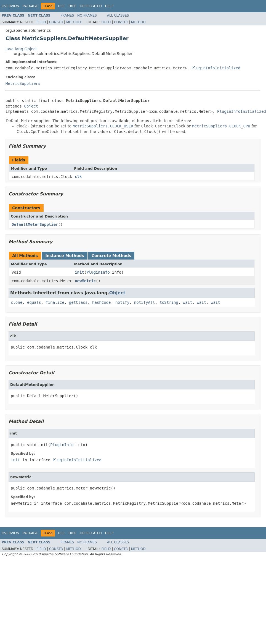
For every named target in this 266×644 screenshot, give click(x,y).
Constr (56, 22)
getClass (78, 302)
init (79, 272)
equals (34, 302)
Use (61, 6)
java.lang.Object (21, 49)
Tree (72, 6)
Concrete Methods (111, 256)
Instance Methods (65, 256)
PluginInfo (98, 272)
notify (122, 302)
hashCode (101, 302)
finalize (55, 302)
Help (109, 6)
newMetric (85, 281)
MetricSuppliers (23, 83)
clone (17, 302)
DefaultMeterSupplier (35, 224)
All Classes (118, 15)
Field (41, 22)
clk (78, 177)
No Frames (87, 15)
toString (169, 302)
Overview (10, 6)
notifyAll (145, 302)
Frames (67, 15)
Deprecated (91, 6)
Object (31, 106)
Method (74, 22)
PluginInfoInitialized (216, 68)
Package (30, 6)
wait (188, 302)
